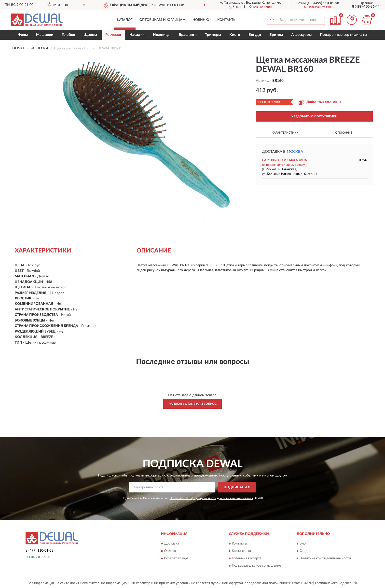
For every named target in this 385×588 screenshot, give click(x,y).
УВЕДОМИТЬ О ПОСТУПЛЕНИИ (314, 116)
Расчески (113, 35)
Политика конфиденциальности (325, 558)
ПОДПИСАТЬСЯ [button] (237, 487)
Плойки (68, 35)
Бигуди (255, 35)
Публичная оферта (247, 558)
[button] (318, 7)
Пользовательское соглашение (256, 566)
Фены (23, 35)
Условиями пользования (236, 498)
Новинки (201, 20)
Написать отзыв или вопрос (192, 404)
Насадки (137, 35)
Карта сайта (241, 551)
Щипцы (90, 35)
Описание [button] (344, 133)
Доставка (172, 544)
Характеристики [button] (285, 133)
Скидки (305, 551)
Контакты (227, 20)
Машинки (45, 35)
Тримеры (213, 35)
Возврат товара (176, 558)
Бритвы (276, 35)
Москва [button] (295, 152)
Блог (303, 544)
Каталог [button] (125, 20)
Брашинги (188, 35)
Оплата (170, 551)
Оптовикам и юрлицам (163, 20)
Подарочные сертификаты (344, 35)
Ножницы (162, 35)
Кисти (235, 35)
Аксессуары (301, 35)
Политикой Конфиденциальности (193, 498)
